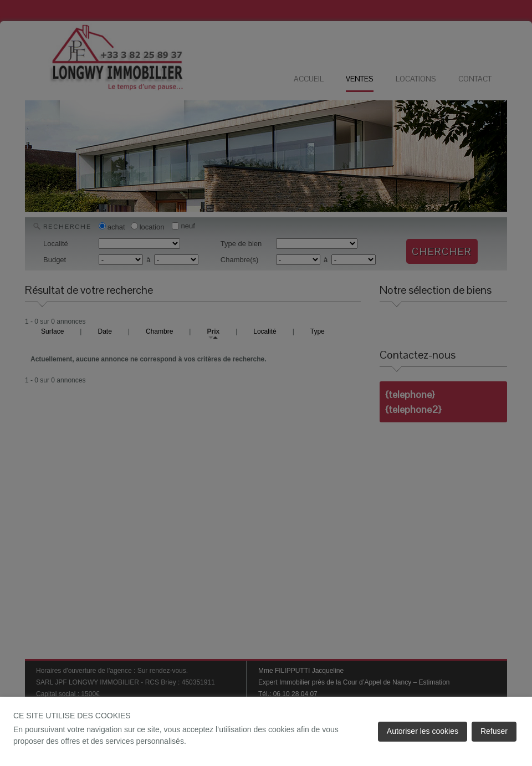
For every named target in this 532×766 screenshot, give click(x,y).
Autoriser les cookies (423, 731)
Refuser (494, 731)
